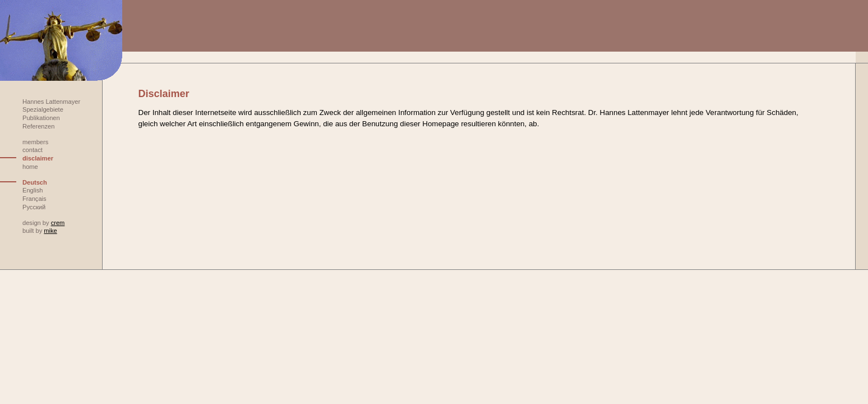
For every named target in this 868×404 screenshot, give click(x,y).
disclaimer (38, 158)
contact (33, 150)
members (35, 142)
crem (58, 223)
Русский (34, 207)
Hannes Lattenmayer (51, 102)
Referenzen (38, 126)
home (30, 167)
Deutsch (35, 182)
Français (34, 199)
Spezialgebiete (43, 109)
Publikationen (41, 118)
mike (50, 231)
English (33, 190)
